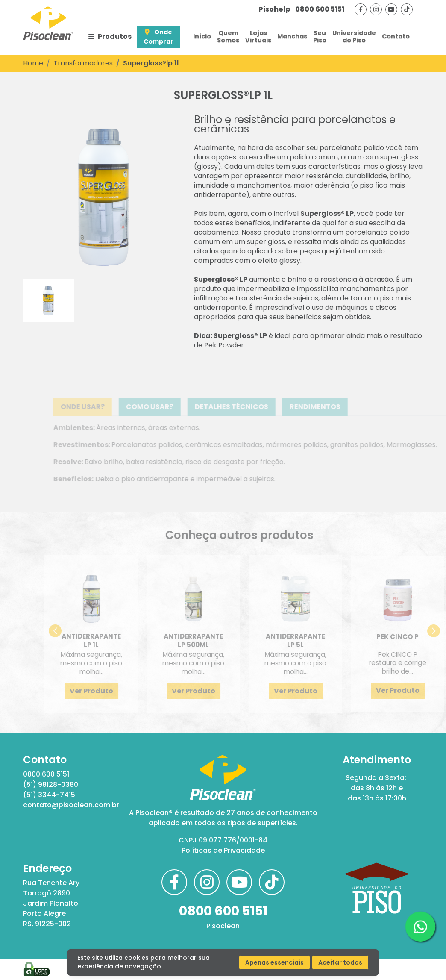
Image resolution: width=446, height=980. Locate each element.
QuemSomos (228, 37)
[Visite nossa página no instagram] (376, 9)
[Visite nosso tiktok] (407, 9)
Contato (396, 36)
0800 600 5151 (301, 9)
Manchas (292, 36)
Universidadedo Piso (354, 37)
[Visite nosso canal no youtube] (391, 9)
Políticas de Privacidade (223, 850)
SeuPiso (320, 37)
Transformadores (83, 63)
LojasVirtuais (258, 37)
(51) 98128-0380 (51, 784)
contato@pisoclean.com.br (69, 805)
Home (33, 63)
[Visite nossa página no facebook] (361, 9)
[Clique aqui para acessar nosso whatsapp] (420, 927)
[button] (73, 631)
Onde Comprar (158, 37)
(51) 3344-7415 (49, 795)
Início (202, 36)
